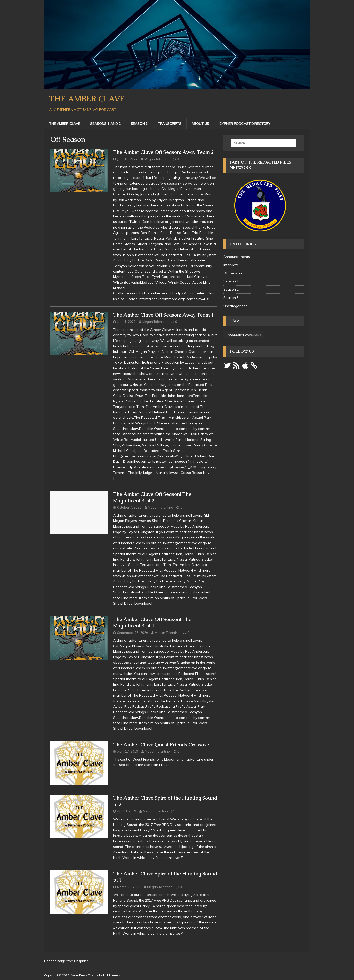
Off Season (233, 273)
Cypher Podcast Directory (245, 124)
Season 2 (231, 289)
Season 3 (139, 124)
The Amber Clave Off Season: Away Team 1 (163, 315)
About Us (200, 124)
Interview (231, 265)
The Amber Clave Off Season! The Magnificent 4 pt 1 (152, 622)
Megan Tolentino (157, 159)
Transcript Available (243, 335)
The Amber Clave (65, 124)
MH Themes (112, 975)
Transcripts (170, 124)
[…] (115, 478)
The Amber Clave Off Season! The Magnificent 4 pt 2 (152, 497)
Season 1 (231, 281)
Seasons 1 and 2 (105, 124)
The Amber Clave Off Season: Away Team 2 (163, 152)
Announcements (237, 257)
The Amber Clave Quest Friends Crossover (162, 745)
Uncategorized (236, 306)
